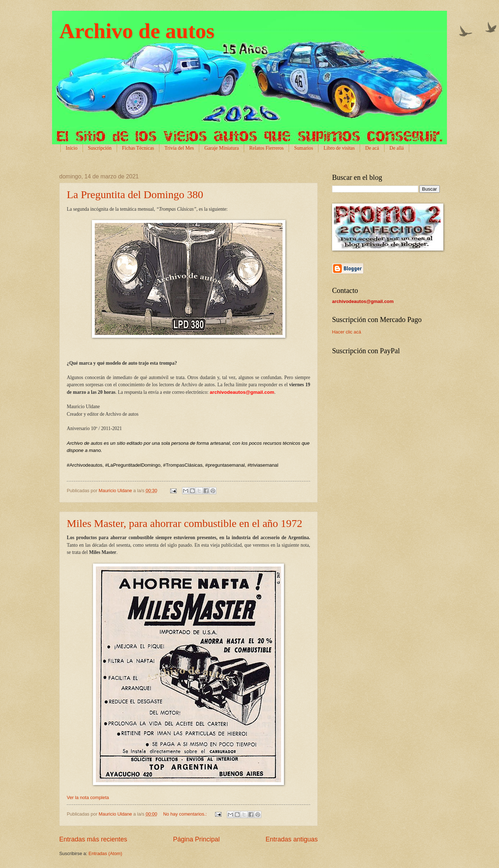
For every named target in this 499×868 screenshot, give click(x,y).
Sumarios (304, 148)
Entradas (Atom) (106, 853)
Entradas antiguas (292, 839)
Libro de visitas (339, 148)
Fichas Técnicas (138, 148)
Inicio (72, 148)
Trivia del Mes (179, 148)
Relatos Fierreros (266, 148)
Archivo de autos (137, 31)
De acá (372, 148)
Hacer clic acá (347, 332)
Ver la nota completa (88, 797)
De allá (397, 148)
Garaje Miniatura (221, 148)
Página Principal (196, 839)
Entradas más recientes (93, 839)
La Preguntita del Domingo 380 (135, 194)
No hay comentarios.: (185, 814)
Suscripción (100, 148)
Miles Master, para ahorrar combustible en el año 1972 (185, 523)
